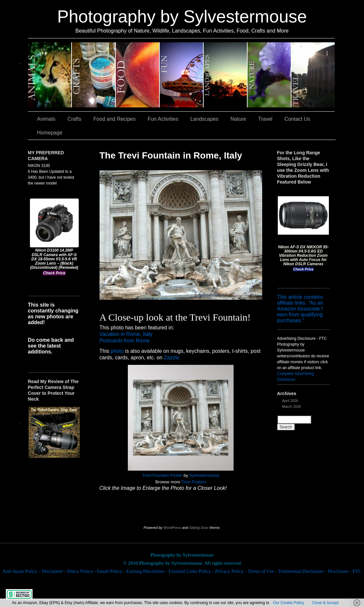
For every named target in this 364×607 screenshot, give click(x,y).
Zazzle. (172, 358)
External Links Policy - (192, 571)
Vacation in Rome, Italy (126, 334)
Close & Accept (325, 603)
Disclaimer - (54, 571)
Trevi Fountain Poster (162, 475)
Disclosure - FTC (344, 571)
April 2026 (290, 401)
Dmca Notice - (82, 571)
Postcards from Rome (125, 341)
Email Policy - (112, 571)
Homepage (50, 133)
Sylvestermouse (204, 475)
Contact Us (297, 119)
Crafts (94, 75)
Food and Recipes (138, 75)
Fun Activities (182, 75)
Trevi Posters (194, 482)
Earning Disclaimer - (148, 571)
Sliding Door (199, 528)
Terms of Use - (263, 571)
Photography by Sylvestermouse (182, 16)
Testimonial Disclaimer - (303, 571)
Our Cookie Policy (289, 603)
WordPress (172, 528)
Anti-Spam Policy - (22, 571)
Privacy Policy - (232, 571)
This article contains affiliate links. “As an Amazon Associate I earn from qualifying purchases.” (300, 309)
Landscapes (226, 75)
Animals (50, 75)
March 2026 (291, 407)
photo (117, 351)
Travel (313, 75)
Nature (270, 75)
